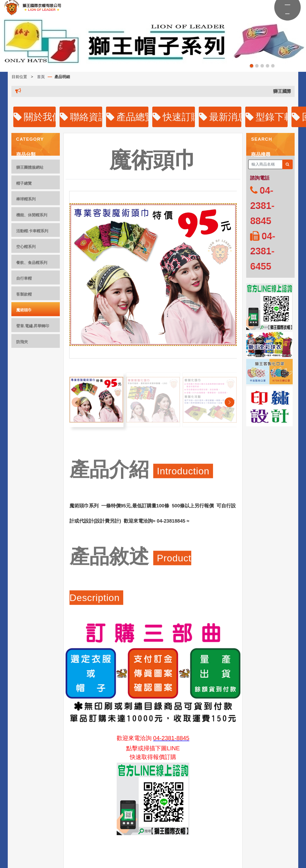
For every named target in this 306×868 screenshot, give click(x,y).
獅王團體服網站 (30, 167)
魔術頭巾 (24, 310)
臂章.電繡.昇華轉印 (33, 326)
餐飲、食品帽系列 (32, 263)
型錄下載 (267, 117)
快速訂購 (174, 117)
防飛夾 (22, 342)
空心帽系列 (26, 247)
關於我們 (35, 117)
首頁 (41, 77)
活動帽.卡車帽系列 (32, 231)
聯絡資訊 (81, 117)
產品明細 (62, 77)
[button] (252, 66)
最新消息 (220, 117)
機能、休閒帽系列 (32, 215)
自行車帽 (24, 278)
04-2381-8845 (171, 738)
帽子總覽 (24, 183)
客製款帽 (24, 294)
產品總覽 (127, 117)
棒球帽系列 (26, 199)
